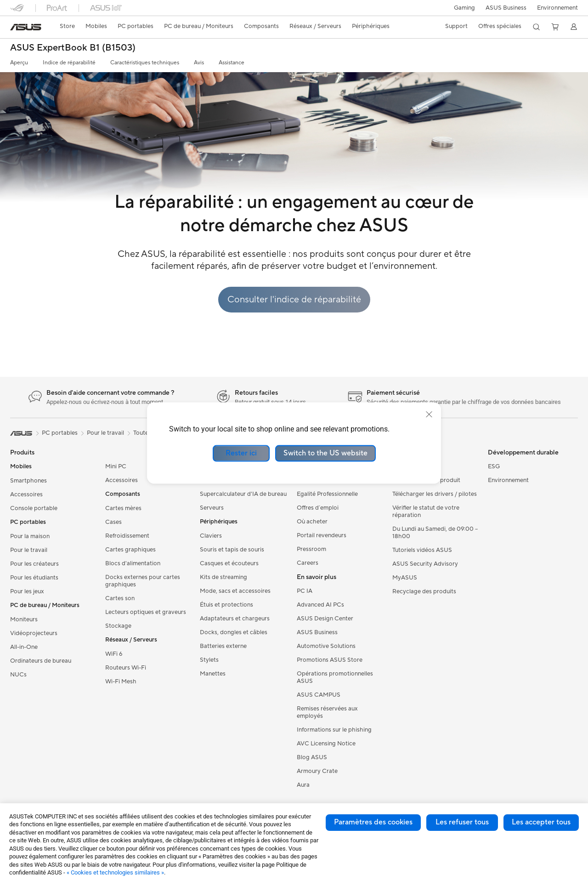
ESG (494, 466)
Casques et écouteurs (229, 563)
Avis (199, 63)
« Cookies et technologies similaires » (115, 872)
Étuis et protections (226, 605)
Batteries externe (223, 646)
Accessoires (26, 494)
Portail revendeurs (322, 535)
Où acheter (312, 522)
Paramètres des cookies (373, 822)
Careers (308, 563)
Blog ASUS (312, 757)
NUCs (18, 675)
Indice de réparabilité (69, 63)
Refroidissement (127, 536)
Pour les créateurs (34, 564)
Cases (113, 522)
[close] (429, 415)
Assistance (232, 63)
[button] (463, 8)
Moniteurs (24, 619)
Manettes (213, 674)
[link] (26, 27)
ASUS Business (505, 8)
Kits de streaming (223, 577)
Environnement (557, 8)
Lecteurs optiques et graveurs (146, 612)
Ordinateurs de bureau (41, 661)
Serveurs (212, 508)
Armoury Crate (317, 771)
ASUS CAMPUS (319, 695)
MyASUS (405, 578)
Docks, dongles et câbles (234, 632)
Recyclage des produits (424, 591)
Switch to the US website (325, 453)
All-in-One (24, 647)
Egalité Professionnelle (327, 494)
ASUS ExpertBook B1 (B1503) (73, 48)
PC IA (305, 591)
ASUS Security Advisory (425, 564)
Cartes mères (123, 508)
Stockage (118, 626)
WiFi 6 (114, 654)
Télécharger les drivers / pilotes (435, 494)
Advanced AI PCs (320, 605)
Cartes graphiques (130, 550)
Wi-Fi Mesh (121, 682)
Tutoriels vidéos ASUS (422, 550)
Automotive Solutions (326, 646)
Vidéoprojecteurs (34, 633)
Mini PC (116, 466)
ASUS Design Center (325, 619)
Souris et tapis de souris (232, 550)
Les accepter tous (541, 822)
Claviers (211, 536)
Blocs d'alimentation (133, 563)
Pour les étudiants (34, 578)
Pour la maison (30, 536)
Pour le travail (29, 550)
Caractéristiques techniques (145, 63)
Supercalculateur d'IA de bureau (243, 494)
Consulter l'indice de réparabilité (294, 300)
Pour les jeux (27, 591)
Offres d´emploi (318, 508)
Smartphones (28, 481)
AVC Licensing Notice (326, 744)
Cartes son (120, 598)
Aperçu (19, 63)
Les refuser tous (462, 822)
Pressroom (311, 549)
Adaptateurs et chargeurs (235, 619)
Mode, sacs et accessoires (235, 591)
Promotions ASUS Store (330, 660)
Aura (303, 785)
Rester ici (241, 453)
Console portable (34, 508)
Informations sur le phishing (334, 730)
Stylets (209, 660)
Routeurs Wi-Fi (126, 668)
